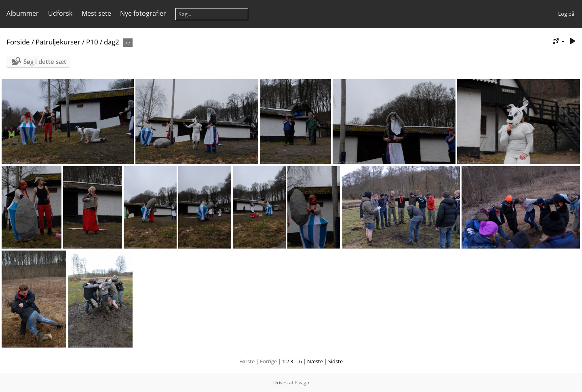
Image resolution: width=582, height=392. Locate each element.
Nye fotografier (143, 13)
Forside (18, 42)
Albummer (23, 13)
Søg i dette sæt (45, 61)
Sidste (335, 361)
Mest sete (96, 13)
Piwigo (302, 383)
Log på (566, 14)
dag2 (112, 42)
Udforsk (60, 13)
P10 (92, 42)
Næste (315, 361)
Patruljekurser (58, 42)
